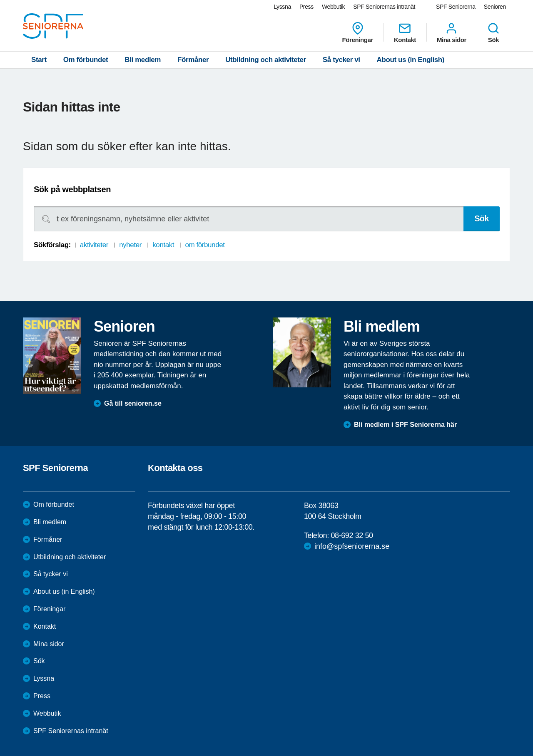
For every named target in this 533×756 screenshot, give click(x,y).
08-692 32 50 (352, 535)
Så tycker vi (341, 60)
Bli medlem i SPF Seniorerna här (405, 425)
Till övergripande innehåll (0, 0)
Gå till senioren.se (133, 403)
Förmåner (193, 60)
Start (39, 60)
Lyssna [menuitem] (282, 7)
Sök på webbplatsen (72, 189)
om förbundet (205, 245)
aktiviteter (94, 245)
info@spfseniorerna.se (352, 546)
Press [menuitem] (306, 7)
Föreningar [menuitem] (358, 32)
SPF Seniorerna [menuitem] (456, 7)
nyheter (130, 245)
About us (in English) (411, 60)
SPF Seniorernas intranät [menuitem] (384, 7)
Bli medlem (143, 60)
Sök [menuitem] (493, 32)
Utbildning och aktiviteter (266, 60)
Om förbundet (86, 60)
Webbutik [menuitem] (333, 7)
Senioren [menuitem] (495, 7)
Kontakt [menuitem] (405, 32)
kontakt (163, 245)
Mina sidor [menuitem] (452, 32)
